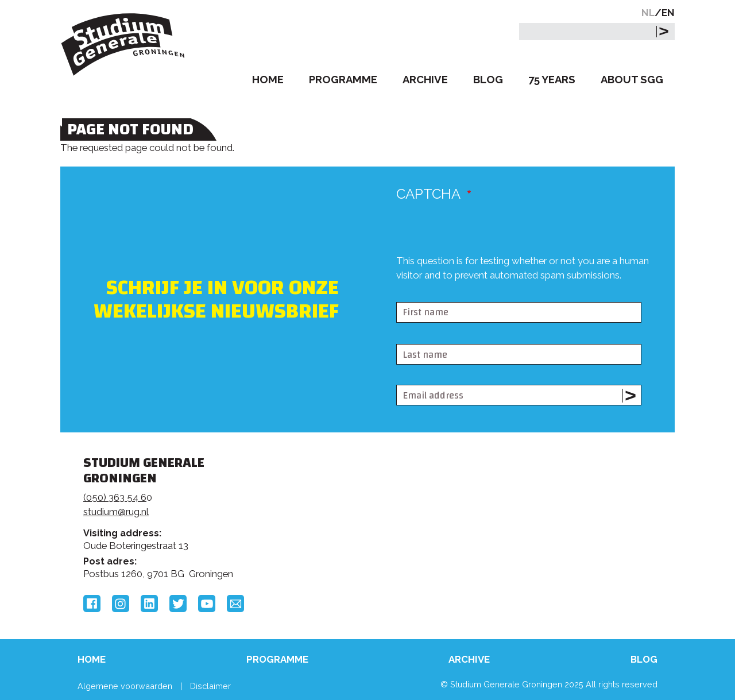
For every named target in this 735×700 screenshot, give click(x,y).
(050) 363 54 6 (115, 497)
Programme (343, 80)
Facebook (92, 604)
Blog (488, 80)
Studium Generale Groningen (123, 45)
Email (235, 604)
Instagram (121, 604)
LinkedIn (149, 604)
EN (668, 13)
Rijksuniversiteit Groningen (542, 502)
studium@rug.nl (116, 512)
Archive (425, 80)
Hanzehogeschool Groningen (542, 542)
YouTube (207, 604)
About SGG (632, 80)
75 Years (552, 80)
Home (268, 80)
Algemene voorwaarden (125, 686)
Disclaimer (210, 686)
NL (648, 13)
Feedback (373, 506)
